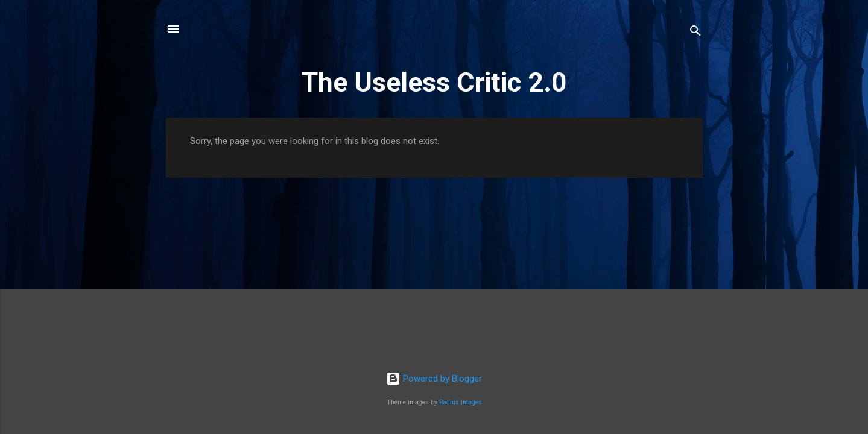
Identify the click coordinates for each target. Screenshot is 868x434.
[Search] (695, 33)
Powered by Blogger (434, 379)
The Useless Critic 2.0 (434, 82)
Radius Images (461, 402)
